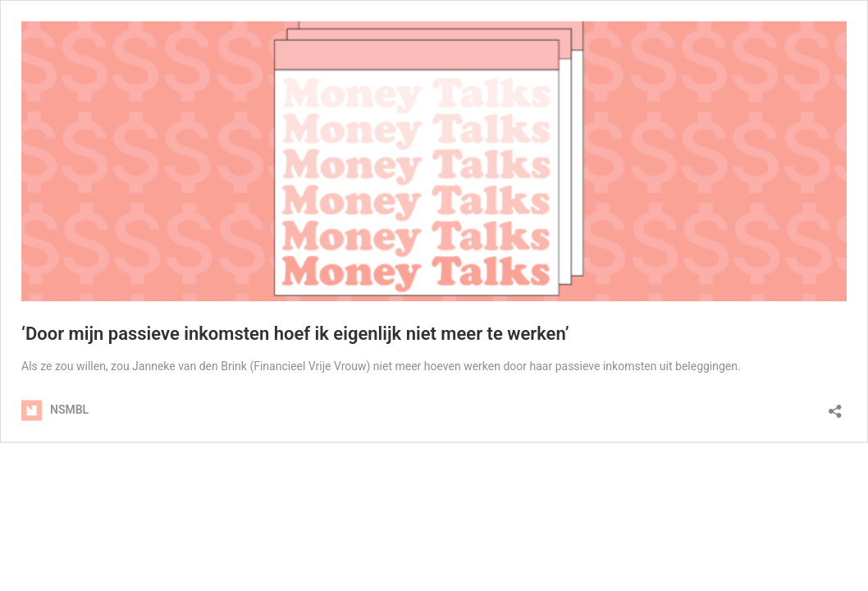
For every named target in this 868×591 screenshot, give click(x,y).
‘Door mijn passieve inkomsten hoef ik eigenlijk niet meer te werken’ (295, 334)
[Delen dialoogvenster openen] (835, 406)
